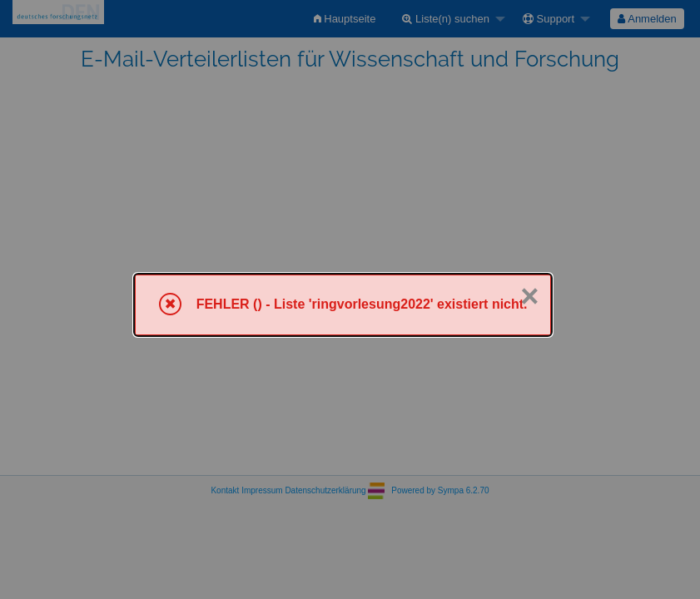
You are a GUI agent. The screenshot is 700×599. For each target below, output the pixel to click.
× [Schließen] (529, 296)
